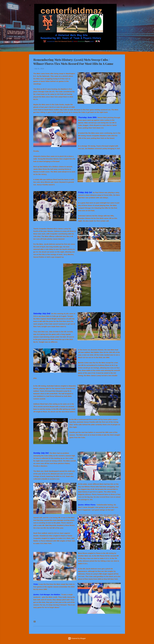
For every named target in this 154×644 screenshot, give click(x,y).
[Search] (124, 6)
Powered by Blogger (77, 638)
